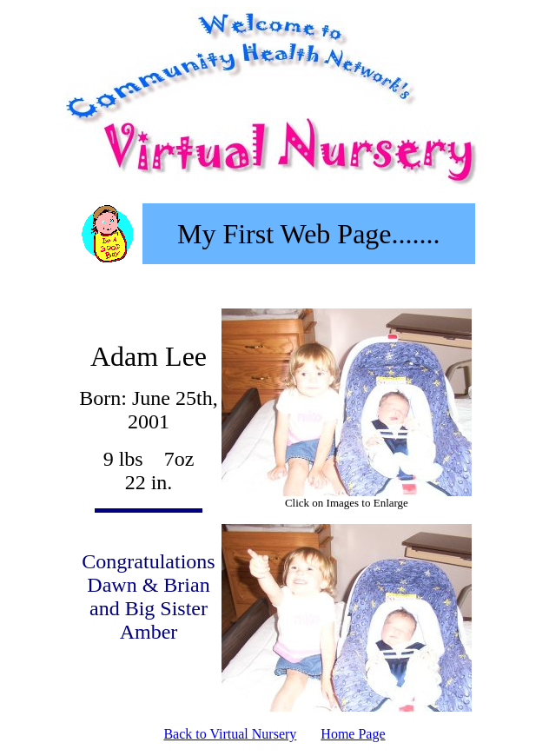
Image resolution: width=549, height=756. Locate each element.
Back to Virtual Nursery (230, 734)
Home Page (353, 734)
